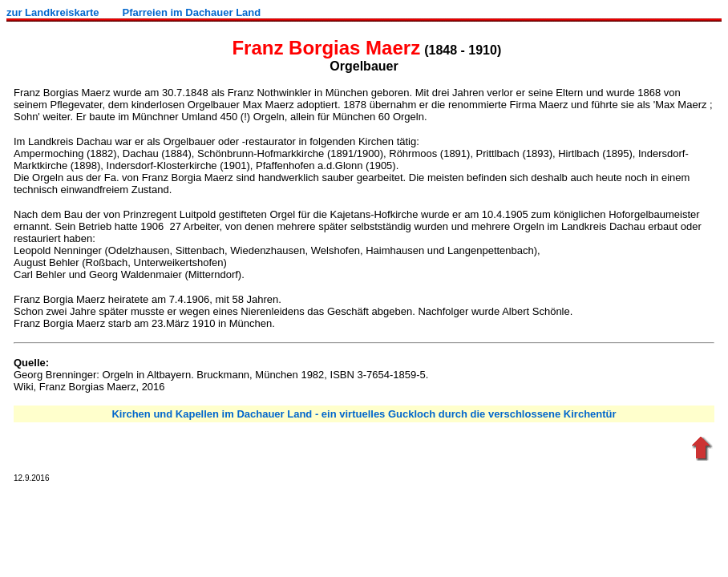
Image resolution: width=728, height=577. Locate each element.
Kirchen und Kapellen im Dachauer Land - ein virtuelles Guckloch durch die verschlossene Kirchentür (364, 414)
